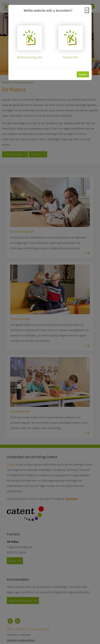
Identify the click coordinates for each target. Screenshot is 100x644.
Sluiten (83, 74)
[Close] (87, 10)
